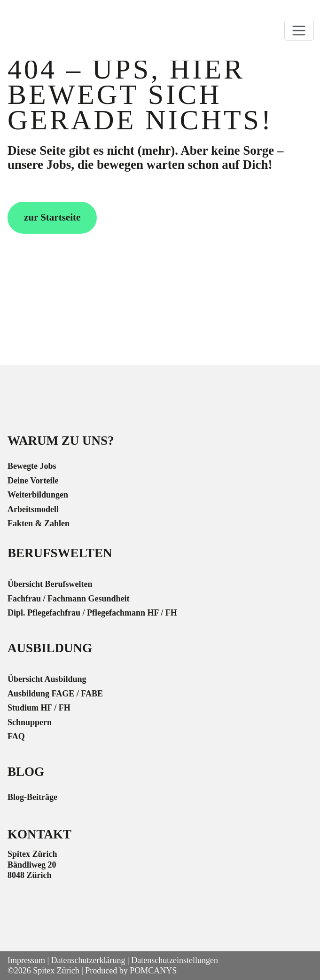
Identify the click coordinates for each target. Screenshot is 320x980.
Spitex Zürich (56, 971)
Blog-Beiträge (32, 797)
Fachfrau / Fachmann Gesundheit (69, 599)
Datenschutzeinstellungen (175, 960)
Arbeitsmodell (33, 509)
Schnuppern (30, 722)
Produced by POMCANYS (131, 971)
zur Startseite (52, 217)
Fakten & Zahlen (39, 523)
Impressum (26, 960)
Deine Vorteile (33, 481)
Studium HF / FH (39, 708)
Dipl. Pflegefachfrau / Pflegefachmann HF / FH (92, 613)
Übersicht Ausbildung (47, 679)
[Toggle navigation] (299, 30)
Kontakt (39, 834)
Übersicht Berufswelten (50, 584)
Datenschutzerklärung (88, 960)
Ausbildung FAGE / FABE (55, 694)
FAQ (16, 736)
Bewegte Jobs (32, 466)
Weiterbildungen (38, 495)
